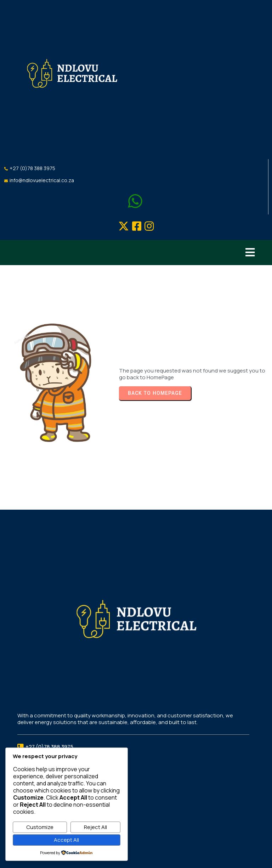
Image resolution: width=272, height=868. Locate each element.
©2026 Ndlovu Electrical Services (136, 853)
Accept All (66, 840)
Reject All (95, 827)
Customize (40, 827)
